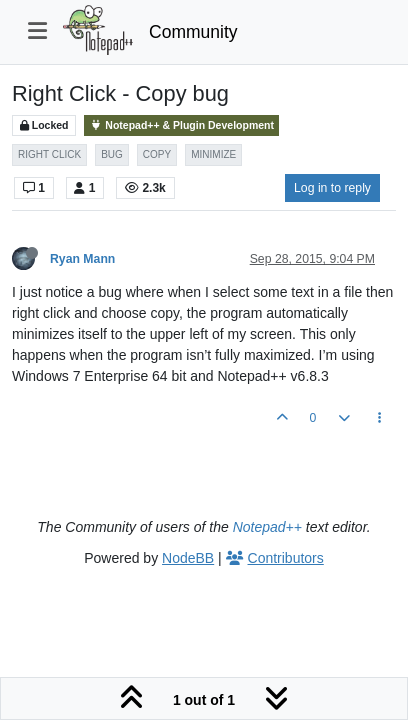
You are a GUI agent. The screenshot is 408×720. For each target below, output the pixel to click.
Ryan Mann (82, 259)
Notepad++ (267, 527)
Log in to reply (332, 188)
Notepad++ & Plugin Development (181, 125)
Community (193, 32)
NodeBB (188, 558)
